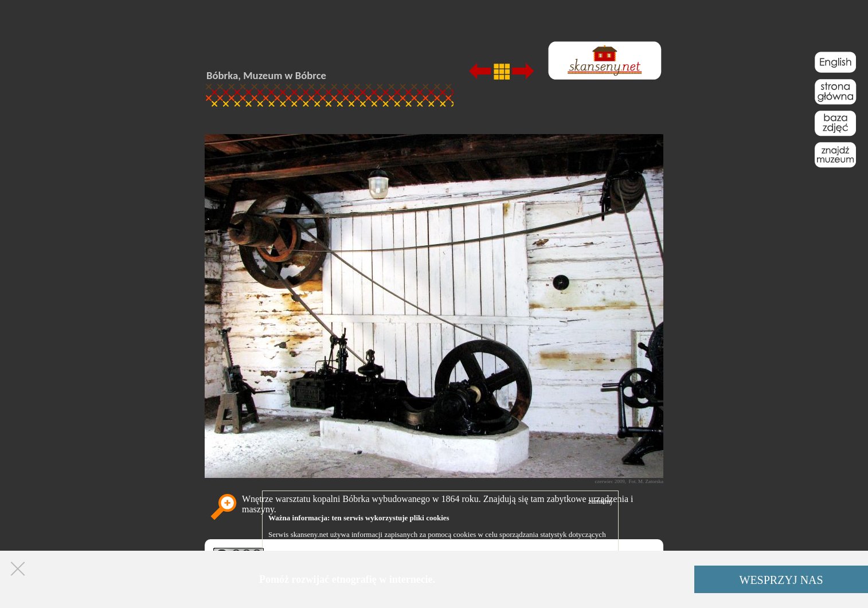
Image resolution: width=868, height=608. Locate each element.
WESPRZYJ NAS (781, 580)
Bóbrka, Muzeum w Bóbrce (266, 75)
